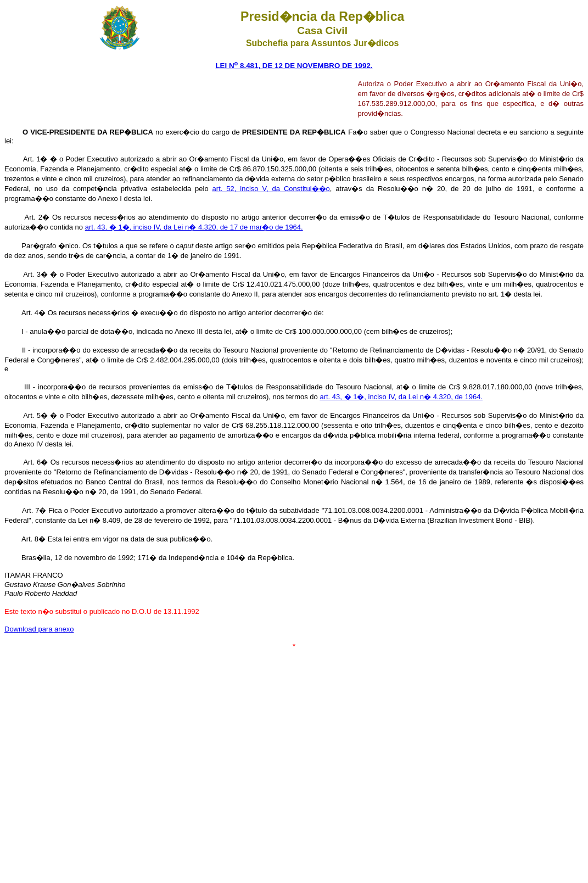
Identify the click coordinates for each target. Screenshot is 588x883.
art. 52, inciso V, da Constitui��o (271, 189)
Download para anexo (39, 629)
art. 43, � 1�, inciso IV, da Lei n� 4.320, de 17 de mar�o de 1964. (194, 227)
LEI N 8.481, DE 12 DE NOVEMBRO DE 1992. (294, 66)
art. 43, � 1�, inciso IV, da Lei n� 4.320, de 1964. (401, 397)
